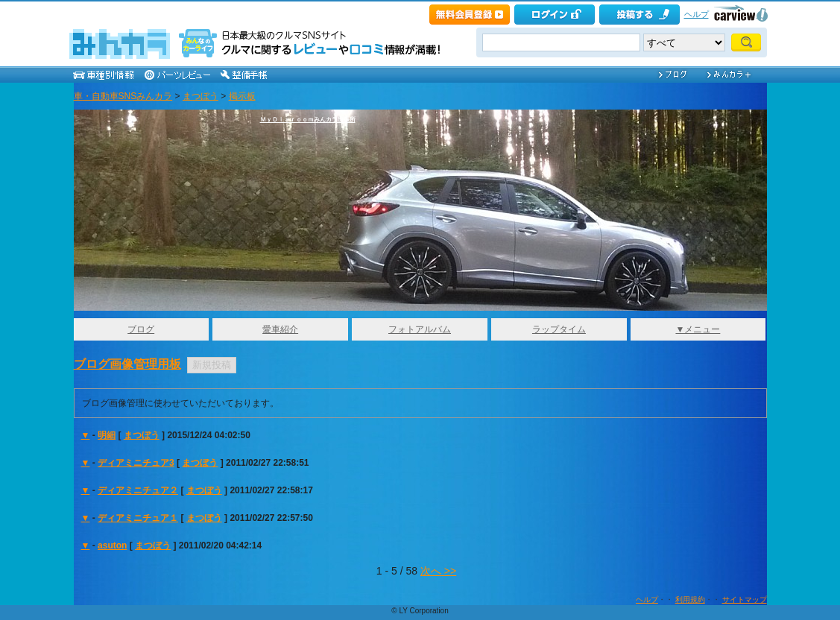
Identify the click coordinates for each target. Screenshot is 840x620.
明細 (107, 435)
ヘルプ (697, 14)
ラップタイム (559, 329)
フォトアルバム (420, 329)
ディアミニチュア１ (138, 518)
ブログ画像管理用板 (127, 364)
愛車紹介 (280, 329)
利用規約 (690, 600)
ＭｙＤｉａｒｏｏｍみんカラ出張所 (308, 120)
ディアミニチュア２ (138, 490)
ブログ (141, 329)
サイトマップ (745, 600)
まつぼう (200, 96)
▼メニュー (698, 329)
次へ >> (438, 571)
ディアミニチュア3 (136, 463)
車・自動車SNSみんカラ (123, 96)
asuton (112, 545)
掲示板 (242, 96)
